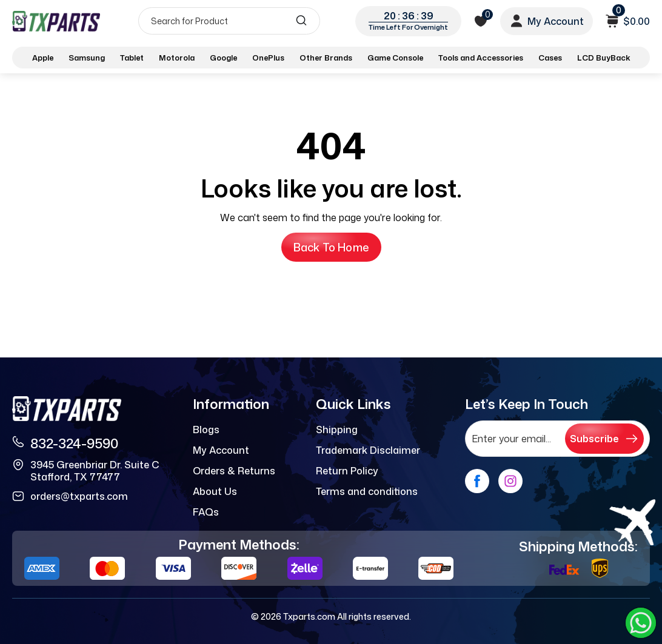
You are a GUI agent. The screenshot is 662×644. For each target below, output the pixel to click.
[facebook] (477, 481)
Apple (43, 58)
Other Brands (326, 58)
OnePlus (268, 58)
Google (223, 58)
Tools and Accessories (481, 58)
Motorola (177, 58)
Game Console (395, 58)
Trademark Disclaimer (368, 450)
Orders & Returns (234, 471)
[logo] (56, 21)
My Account (221, 450)
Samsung (87, 58)
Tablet (132, 58)
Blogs (206, 430)
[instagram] (510, 481)
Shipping (337, 430)
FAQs (206, 512)
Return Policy (347, 471)
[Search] (229, 21)
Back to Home (331, 247)
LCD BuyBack (604, 58)
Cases (550, 58)
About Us (215, 491)
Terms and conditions (367, 491)
